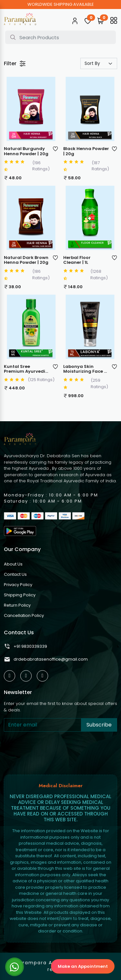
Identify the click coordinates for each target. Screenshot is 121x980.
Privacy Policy (18, 585)
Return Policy (17, 605)
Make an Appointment (83, 966)
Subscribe (99, 725)
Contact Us (15, 574)
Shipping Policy (20, 595)
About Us (13, 564)
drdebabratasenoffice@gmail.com (46, 659)
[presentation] (53, 752)
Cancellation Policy (24, 615)
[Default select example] (99, 63)
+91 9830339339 (25, 646)
